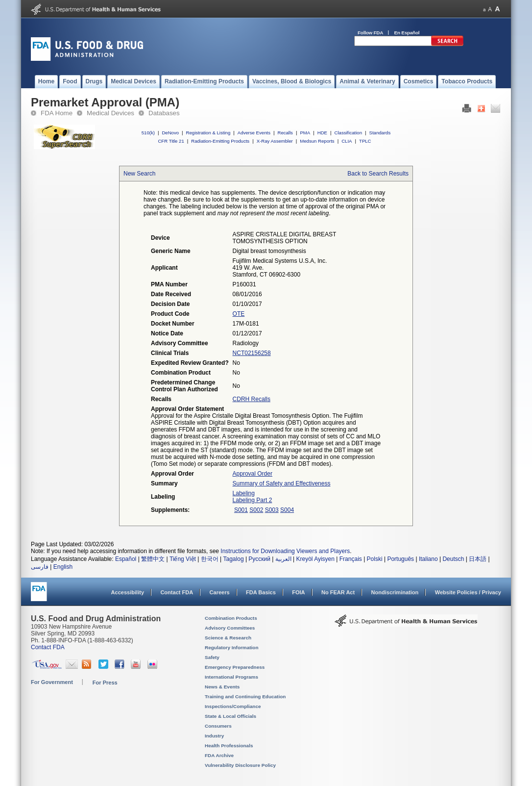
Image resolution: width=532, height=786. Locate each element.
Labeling (244, 493)
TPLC (365, 141)
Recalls (285, 133)
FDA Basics (261, 592)
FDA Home (57, 113)
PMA (305, 133)
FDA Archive (219, 755)
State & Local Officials (230, 716)
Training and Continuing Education (245, 697)
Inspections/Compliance (233, 706)
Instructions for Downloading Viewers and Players (285, 551)
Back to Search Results (378, 174)
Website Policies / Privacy (468, 592)
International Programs (231, 677)
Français (351, 559)
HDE (322, 133)
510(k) (148, 133)
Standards (380, 133)
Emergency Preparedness (235, 667)
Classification (348, 133)
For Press (105, 683)
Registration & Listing (208, 133)
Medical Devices (110, 113)
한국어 (210, 559)
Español (126, 559)
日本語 (478, 559)
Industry (214, 736)
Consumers (218, 726)
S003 (272, 510)
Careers (220, 592)
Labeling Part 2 (253, 500)
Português (400, 559)
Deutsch (453, 559)
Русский (259, 559)
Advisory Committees (230, 628)
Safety (212, 657)
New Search (139, 174)
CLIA (347, 141)
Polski (375, 559)
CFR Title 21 (171, 141)
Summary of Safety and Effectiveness (282, 483)
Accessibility (128, 592)
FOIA (298, 592)
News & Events (222, 687)
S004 (287, 510)
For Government (52, 682)
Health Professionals (229, 746)
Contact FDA (177, 592)
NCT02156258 (252, 353)
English (63, 567)
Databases (164, 113)
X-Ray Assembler (275, 141)
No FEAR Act (338, 592)
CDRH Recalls (252, 399)
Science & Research (228, 638)
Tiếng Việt (183, 559)
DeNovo (170, 133)
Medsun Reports (317, 141)
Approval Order (253, 474)
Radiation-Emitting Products (220, 141)
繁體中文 (153, 559)
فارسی (40, 567)
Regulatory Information (232, 647)
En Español (407, 33)
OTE (239, 314)
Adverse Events (254, 133)
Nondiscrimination (395, 592)
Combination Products (231, 618)
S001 (241, 510)
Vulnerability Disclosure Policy (240, 765)
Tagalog (234, 559)
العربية (283, 559)
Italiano (428, 559)
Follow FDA (370, 33)
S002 (256, 510)
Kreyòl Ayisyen (315, 559)
